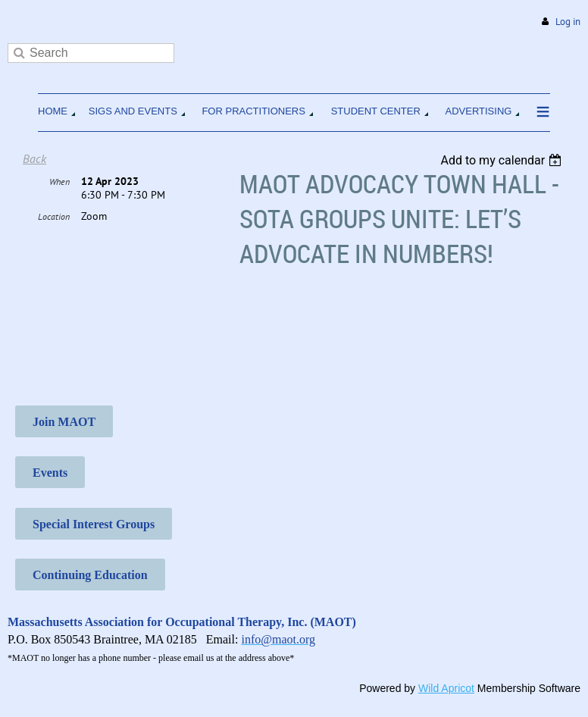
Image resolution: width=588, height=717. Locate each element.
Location (54, 216)
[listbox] (503, 160)
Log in (568, 22)
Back (34, 158)
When (59, 182)
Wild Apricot (446, 688)
